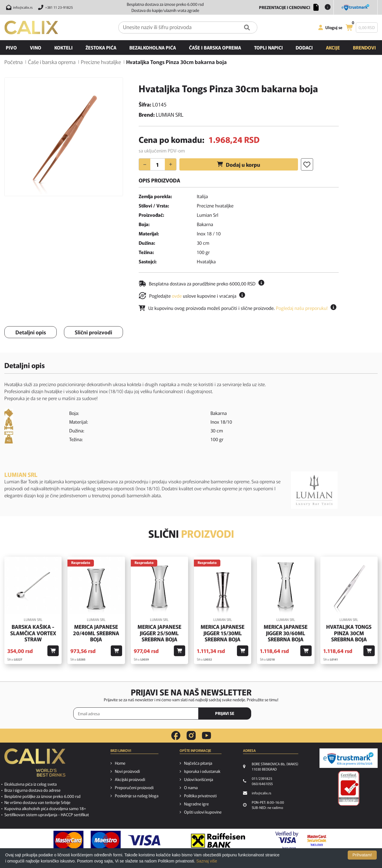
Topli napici (268, 47)
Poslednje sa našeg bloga (137, 796)
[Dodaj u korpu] (53, 651)
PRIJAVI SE (225, 713)
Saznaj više (207, 861)
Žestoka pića (101, 47)
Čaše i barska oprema (215, 47)
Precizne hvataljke (101, 62)
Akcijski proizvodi (130, 779)
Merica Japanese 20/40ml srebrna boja (96, 633)
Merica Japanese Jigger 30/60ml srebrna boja (286, 633)
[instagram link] (191, 736)
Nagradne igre (196, 804)
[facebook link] (176, 736)
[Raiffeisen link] (218, 840)
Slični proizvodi (93, 332)
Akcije (333, 47)
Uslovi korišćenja (199, 779)
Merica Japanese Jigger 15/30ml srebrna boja (223, 633)
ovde (177, 296)
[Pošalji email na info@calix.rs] (18, 7)
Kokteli (64, 47)
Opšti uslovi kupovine (203, 812)
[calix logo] (35, 765)
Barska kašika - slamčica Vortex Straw (33, 633)
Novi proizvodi (127, 771)
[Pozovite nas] (55, 7)
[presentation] (284, 714)
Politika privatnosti (200, 796)
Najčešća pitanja (198, 763)
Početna (14, 62)
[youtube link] (206, 735)
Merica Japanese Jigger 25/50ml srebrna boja (159, 633)
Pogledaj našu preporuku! (302, 308)
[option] (64, 137)
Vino (36, 47)
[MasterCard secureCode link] (317, 840)
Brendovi (364, 47)
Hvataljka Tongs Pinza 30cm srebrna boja (349, 633)
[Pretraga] (247, 27)
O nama (191, 787)
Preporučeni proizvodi (134, 787)
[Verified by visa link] (287, 840)
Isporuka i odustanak (202, 771)
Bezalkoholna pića (153, 47)
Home (120, 763)
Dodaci (304, 47)
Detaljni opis (31, 332)
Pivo (11, 47)
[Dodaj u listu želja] (307, 164)
